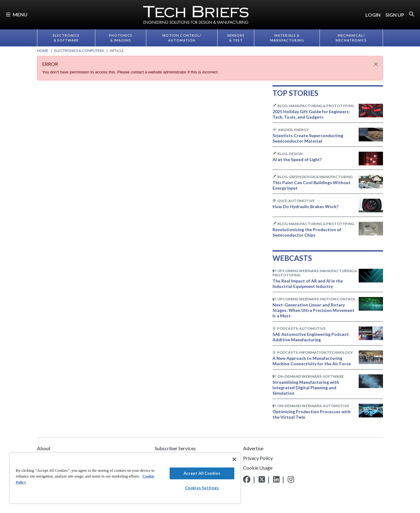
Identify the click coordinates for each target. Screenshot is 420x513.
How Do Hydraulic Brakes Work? (305, 206)
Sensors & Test (236, 38)
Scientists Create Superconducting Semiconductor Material (308, 138)
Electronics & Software (66, 38)
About (44, 448)
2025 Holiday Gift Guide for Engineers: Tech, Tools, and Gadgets (311, 114)
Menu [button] (17, 14)
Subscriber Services (175, 448)
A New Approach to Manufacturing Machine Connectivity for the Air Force (312, 361)
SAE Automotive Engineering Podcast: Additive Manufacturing (311, 337)
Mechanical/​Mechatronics (351, 38)
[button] (412, 14)
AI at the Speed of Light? (297, 159)
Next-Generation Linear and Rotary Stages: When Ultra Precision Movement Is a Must (313, 310)
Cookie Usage (258, 468)
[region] (125, 478)
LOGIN (373, 15)
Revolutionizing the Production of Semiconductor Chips (307, 232)
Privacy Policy (258, 458)
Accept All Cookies (202, 473)
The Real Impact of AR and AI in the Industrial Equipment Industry (308, 283)
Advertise (253, 448)
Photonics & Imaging (121, 38)
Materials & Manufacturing (287, 38)
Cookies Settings (202, 488)
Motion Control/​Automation (182, 38)
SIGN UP (395, 15)
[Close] (376, 64)
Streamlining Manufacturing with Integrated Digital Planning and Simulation (306, 388)
